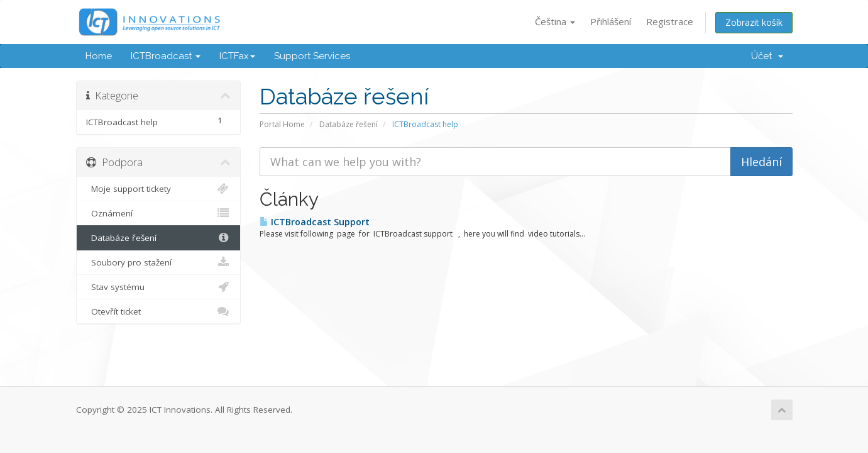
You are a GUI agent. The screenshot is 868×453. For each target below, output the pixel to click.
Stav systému (159, 287)
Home (99, 56)
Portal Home (282, 124)
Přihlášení (611, 21)
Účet (767, 56)
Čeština (555, 21)
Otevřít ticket (159, 311)
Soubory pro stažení (159, 262)
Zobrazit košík (754, 22)
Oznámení (159, 213)
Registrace (670, 21)
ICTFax (237, 56)
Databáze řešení (349, 124)
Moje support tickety (159, 189)
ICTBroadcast (166, 56)
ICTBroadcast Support (315, 222)
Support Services (312, 56)
